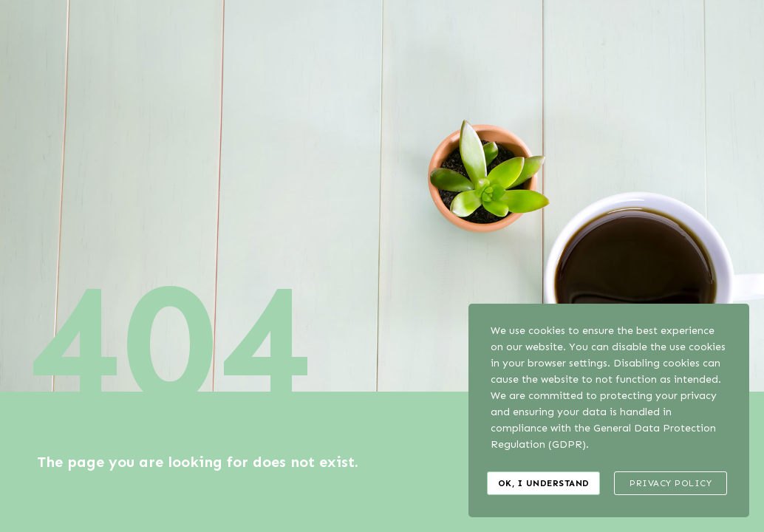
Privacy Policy (671, 483)
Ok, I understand (544, 483)
